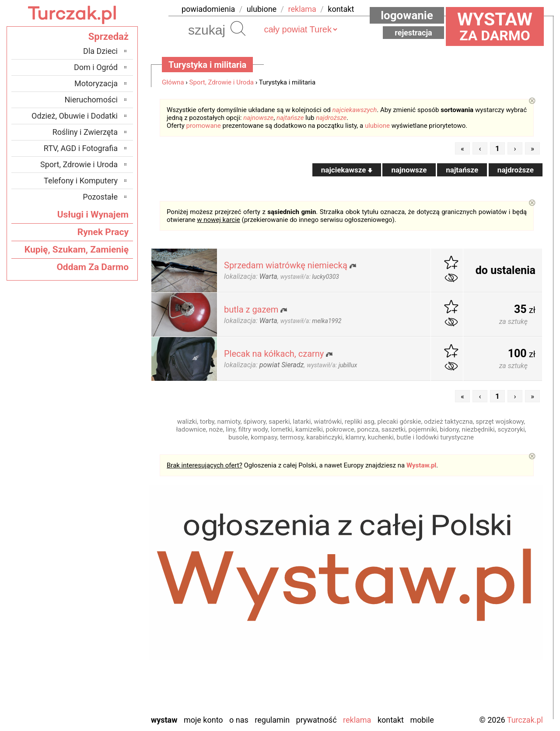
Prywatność (317, 720)
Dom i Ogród (96, 67)
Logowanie (407, 15)
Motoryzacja (96, 83)
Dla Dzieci (100, 51)
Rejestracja (413, 33)
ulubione (262, 9)
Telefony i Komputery (81, 181)
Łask (110, 577)
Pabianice (102, 624)
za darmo (495, 26)
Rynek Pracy (103, 232)
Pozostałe (100, 197)
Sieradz (106, 660)
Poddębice (101, 648)
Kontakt (391, 720)
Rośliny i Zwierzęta (85, 132)
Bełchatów (101, 565)
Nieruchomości (91, 100)
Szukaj (238, 28)
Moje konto (203, 720)
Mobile (422, 720)
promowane (204, 126)
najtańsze (290, 118)
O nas (239, 720)
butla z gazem (251, 309)
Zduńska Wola (95, 707)
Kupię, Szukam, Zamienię (77, 250)
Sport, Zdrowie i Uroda (222, 82)
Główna (173, 82)
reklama (302, 9)
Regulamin (272, 720)
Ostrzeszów (99, 613)
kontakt (341, 9)
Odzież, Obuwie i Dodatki (75, 116)
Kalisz (108, 601)
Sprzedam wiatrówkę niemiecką (286, 265)
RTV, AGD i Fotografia (81, 148)
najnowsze (258, 118)
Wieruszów (100, 695)
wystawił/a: (310, 277)
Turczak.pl (525, 720)
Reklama (357, 720)
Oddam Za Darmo (93, 267)
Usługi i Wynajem (93, 214)
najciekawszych (355, 110)
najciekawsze (347, 170)
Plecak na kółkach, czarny (274, 354)
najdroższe (331, 118)
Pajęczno (103, 636)
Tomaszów (100, 672)
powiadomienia (208, 9)
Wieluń (107, 684)
